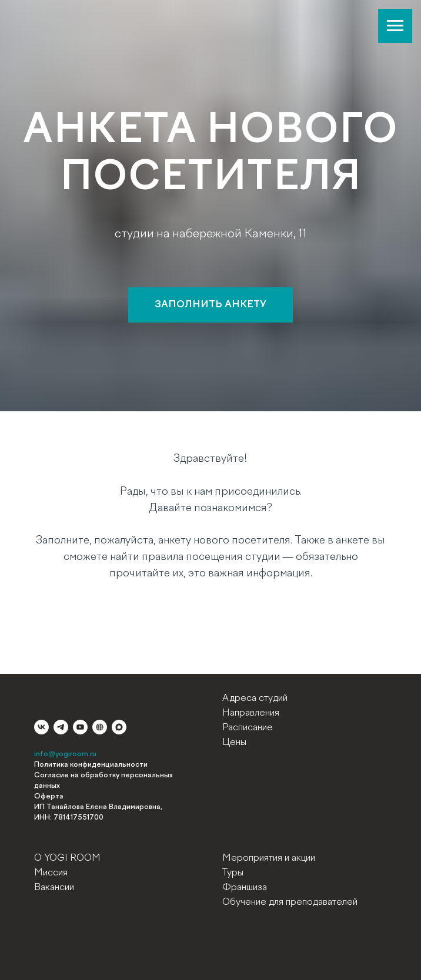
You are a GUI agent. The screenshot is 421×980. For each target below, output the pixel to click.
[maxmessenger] (119, 727)
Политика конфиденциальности (91, 765)
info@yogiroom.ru (65, 754)
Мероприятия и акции (269, 858)
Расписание (248, 728)
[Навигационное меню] (395, 26)
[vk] (41, 727)
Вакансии (54, 888)
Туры (233, 873)
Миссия (51, 873)
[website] (100, 727)
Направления (251, 713)
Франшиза (245, 888)
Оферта (49, 797)
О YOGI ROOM (67, 858)
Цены (234, 743)
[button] (210, 305)
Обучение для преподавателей (290, 902)
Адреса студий (255, 699)
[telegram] (61, 727)
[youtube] (80, 727)
